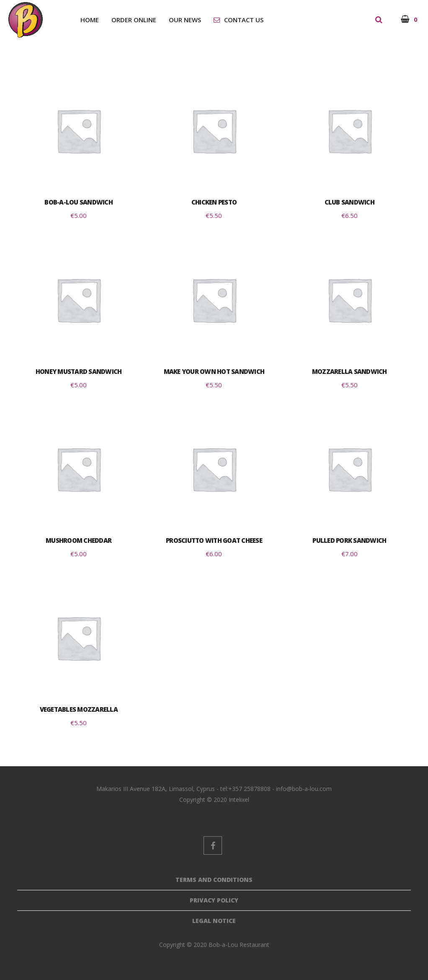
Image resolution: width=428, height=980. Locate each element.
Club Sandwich (349, 202)
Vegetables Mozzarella (79, 709)
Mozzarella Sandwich (349, 371)
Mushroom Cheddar (79, 540)
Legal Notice (214, 921)
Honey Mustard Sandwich (79, 371)
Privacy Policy (214, 900)
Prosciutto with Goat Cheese (214, 540)
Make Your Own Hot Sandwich (214, 371)
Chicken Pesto (214, 202)
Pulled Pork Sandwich (349, 540)
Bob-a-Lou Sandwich (79, 202)
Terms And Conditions (214, 880)
